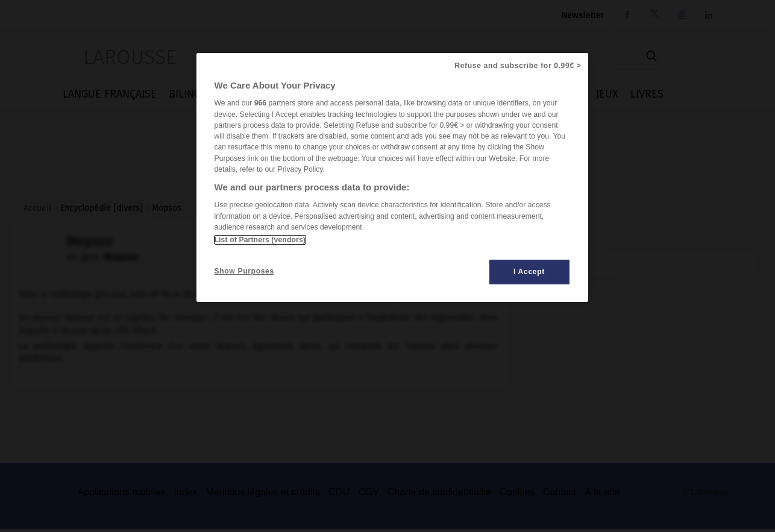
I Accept (529, 272)
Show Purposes (244, 271)
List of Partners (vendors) (260, 240)
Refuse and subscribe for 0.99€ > (518, 66)
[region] (392, 177)
